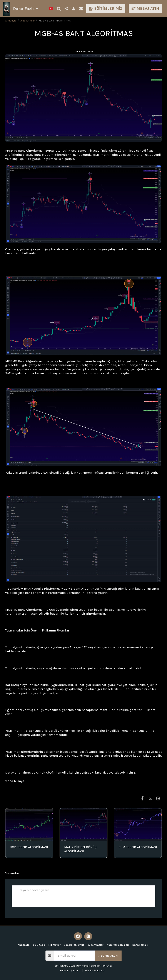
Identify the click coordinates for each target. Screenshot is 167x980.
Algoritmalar (28, 21)
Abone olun (108, 955)
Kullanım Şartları (70, 970)
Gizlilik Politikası (95, 970)
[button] (59, 9)
